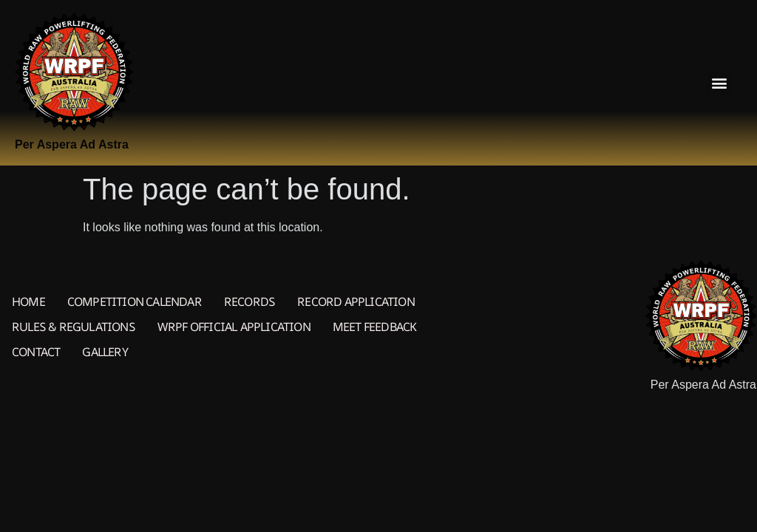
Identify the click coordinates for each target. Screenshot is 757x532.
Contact (36, 352)
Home (28, 301)
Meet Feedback (375, 327)
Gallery (105, 352)
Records (249, 301)
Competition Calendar (135, 301)
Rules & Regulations (74, 327)
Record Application (356, 301)
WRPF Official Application (234, 327)
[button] (719, 83)
